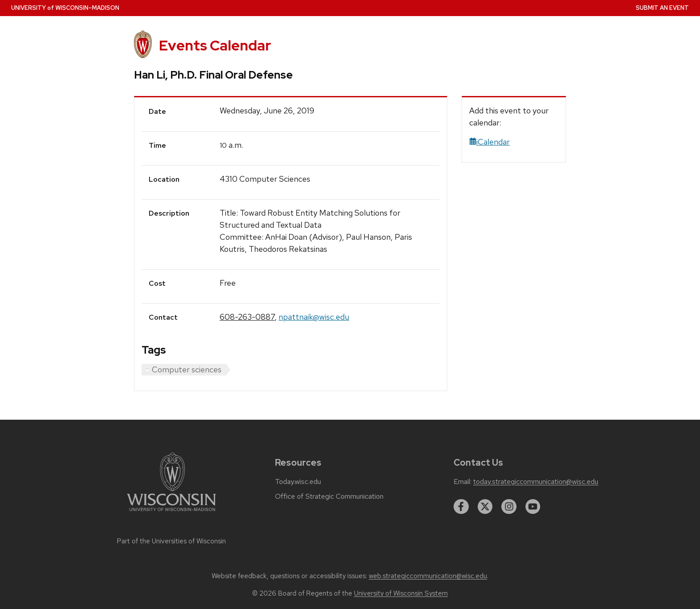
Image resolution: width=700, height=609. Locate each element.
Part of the (171, 541)
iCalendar (490, 142)
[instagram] (509, 507)
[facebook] (461, 507)
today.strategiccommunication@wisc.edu (536, 482)
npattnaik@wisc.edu (314, 317)
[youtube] (533, 507)
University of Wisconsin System (401, 593)
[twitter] (485, 507)
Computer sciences (187, 369)
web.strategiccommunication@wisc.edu (428, 576)
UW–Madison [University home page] (65, 8)
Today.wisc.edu (298, 482)
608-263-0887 (247, 317)
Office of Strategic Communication (329, 496)
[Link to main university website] (171, 513)
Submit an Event (662, 8)
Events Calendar (215, 45)
